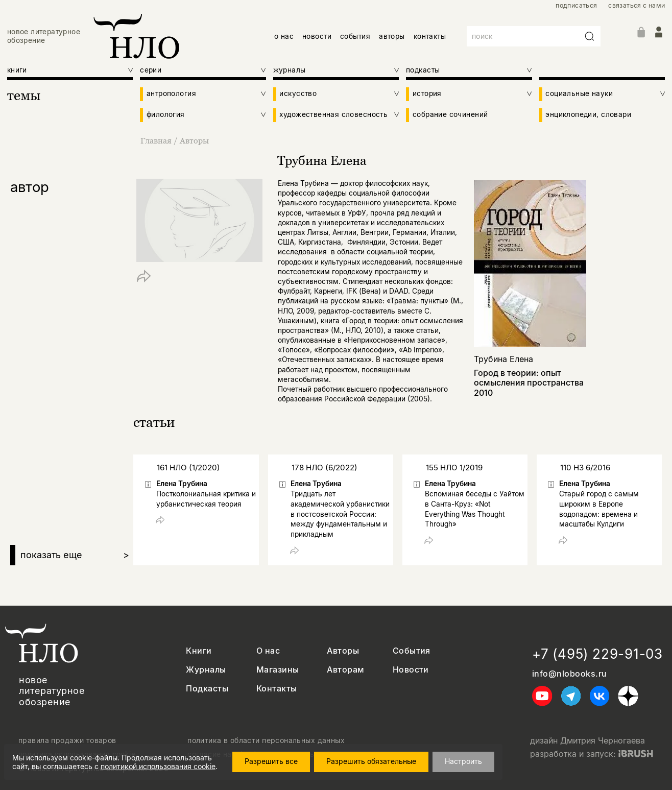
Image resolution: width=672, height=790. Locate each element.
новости (317, 36)
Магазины (278, 670)
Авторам (345, 670)
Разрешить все (271, 761)
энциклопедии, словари (588, 114)
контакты (430, 36)
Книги (199, 651)
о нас (284, 36)
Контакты (277, 689)
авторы (392, 36)
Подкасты (207, 689)
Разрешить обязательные (371, 761)
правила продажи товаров (67, 740)
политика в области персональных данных (266, 740)
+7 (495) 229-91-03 (597, 654)
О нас (268, 651)
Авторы (194, 140)
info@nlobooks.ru (570, 674)
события (355, 36)
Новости (411, 670)
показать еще (75, 555)
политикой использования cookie (158, 766)
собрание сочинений (450, 114)
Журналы (206, 670)
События (412, 651)
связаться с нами (637, 6)
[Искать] (590, 36)
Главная (157, 140)
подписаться (576, 6)
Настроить (463, 761)
